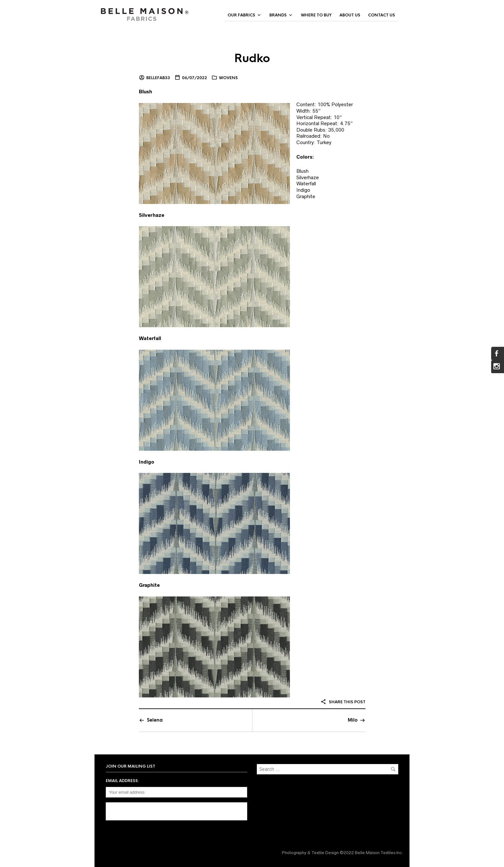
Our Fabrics (241, 15)
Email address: (122, 781)
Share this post (343, 702)
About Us (350, 15)
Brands (278, 15)
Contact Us (382, 15)
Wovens (228, 78)
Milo (353, 720)
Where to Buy (316, 15)
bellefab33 (158, 78)
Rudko (252, 58)
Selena (155, 720)
